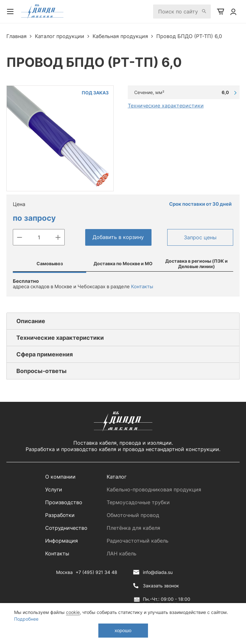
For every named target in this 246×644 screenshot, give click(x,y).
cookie (73, 612)
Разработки (60, 515)
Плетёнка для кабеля (133, 528)
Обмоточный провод (133, 515)
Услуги (54, 489)
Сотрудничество (66, 528)
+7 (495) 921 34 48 (96, 572)
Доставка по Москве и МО (123, 263)
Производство (64, 502)
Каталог (117, 477)
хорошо (123, 630)
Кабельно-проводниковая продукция (154, 489)
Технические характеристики (166, 106)
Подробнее (26, 619)
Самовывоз (50, 263)
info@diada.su (158, 572)
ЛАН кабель (122, 553)
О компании (60, 477)
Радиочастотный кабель (138, 541)
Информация (61, 541)
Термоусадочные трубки (138, 502)
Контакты (142, 286)
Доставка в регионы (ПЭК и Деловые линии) (197, 264)
